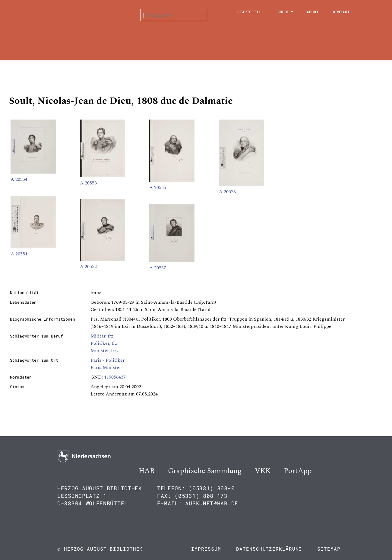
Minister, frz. (104, 350)
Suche (283, 12)
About (313, 12)
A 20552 (88, 267)
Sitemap (329, 549)
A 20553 (88, 183)
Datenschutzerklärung (269, 549)
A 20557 (158, 268)
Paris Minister (106, 367)
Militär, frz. (103, 336)
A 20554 (19, 179)
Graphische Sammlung (205, 471)
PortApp (298, 471)
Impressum (206, 549)
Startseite (249, 12)
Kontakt (341, 12)
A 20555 (158, 187)
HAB (147, 471)
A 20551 (19, 254)
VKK (263, 471)
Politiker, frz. (104, 343)
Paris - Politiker (107, 360)
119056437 (115, 377)
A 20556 (227, 192)
